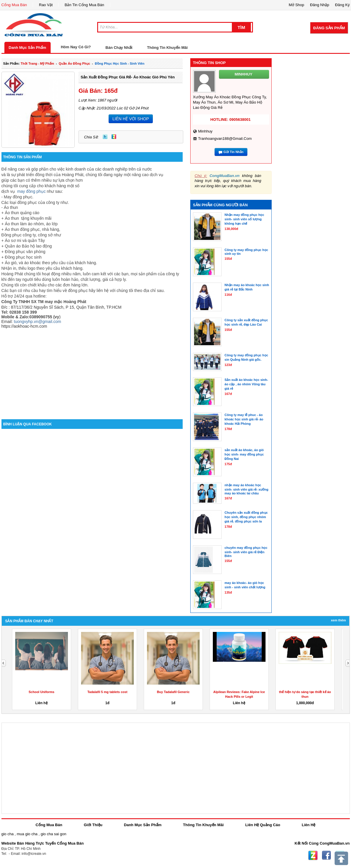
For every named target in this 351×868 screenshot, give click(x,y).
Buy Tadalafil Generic (173, 692)
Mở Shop (296, 5)
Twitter (105, 137)
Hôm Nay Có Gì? (76, 47)
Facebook (326, 855)
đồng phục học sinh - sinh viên (120, 63)
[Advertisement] (92, 369)
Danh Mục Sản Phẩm (28, 48)
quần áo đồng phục (75, 63)
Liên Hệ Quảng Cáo (263, 825)
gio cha (8, 834)
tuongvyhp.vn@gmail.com (37, 322)
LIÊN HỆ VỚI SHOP (131, 119)
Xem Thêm (338, 620)
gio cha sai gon (53, 834)
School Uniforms (42, 692)
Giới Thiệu (93, 825)
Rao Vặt (46, 5)
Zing (114, 137)
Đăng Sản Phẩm (329, 28)
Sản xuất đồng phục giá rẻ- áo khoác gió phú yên (127, 77)
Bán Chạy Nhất (119, 48)
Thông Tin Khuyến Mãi (167, 48)
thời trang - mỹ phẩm (37, 63)
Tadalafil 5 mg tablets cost (107, 692)
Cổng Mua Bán (14, 5)
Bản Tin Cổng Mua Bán (84, 5)
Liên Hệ (309, 825)
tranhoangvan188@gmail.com (225, 139)
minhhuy (205, 131)
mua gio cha (27, 834)
